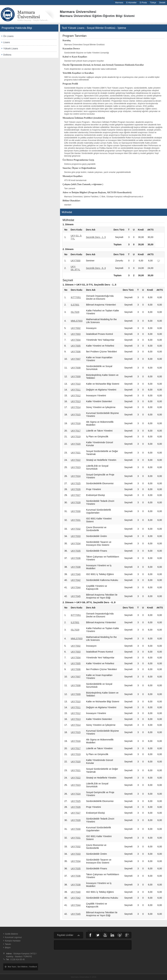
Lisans (7, 42)
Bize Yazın (12, 967)
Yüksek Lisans (11, 49)
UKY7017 (76, 431)
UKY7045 (76, 596)
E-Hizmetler (132, 3)
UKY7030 (76, 511)
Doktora (7, 55)
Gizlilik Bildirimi (11, 934)
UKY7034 (76, 543)
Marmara (119, 3)
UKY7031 (76, 520)
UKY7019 (76, 437)
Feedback (33, 967)
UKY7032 (76, 529)
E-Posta (143, 3)
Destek (162, 3)
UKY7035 (76, 551)
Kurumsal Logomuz (13, 937)
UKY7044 (76, 587)
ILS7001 (75, 305)
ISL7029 (75, 312)
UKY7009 (76, 376)
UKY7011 (76, 390)
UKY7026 (76, 489)
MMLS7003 (77, 321)
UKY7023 (76, 467)
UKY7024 (76, 476)
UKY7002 (76, 328)
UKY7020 (76, 444)
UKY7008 (76, 368)
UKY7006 (76, 352)
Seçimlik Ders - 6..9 (96, 268)
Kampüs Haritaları (13, 941)
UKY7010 (76, 384)
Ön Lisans (8, 36)
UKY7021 (76, 453)
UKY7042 (76, 580)
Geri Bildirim (23, 967)
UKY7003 (76, 334)
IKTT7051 (76, 297)
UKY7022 (76, 460)
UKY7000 (76, 261)
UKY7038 (76, 567)
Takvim (8, 944)
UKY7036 (76, 558)
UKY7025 (76, 483)
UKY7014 (76, 407)
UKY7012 (76, 396)
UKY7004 (76, 340)
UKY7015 (76, 415)
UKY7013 (76, 401)
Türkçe (153, 3)
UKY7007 (76, 359)
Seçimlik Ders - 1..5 (96, 237)
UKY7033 (76, 536)
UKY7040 (76, 574)
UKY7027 (76, 495)
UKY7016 (76, 423)
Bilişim (8, 948)
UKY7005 (76, 346)
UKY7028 (76, 502)
